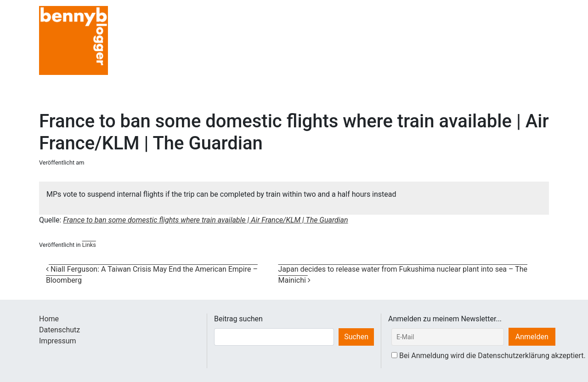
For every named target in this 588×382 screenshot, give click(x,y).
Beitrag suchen (238, 319)
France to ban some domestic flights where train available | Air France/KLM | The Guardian (205, 220)
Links (89, 245)
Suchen (356, 337)
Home (49, 319)
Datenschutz (59, 330)
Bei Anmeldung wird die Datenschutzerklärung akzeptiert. (492, 356)
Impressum (58, 341)
